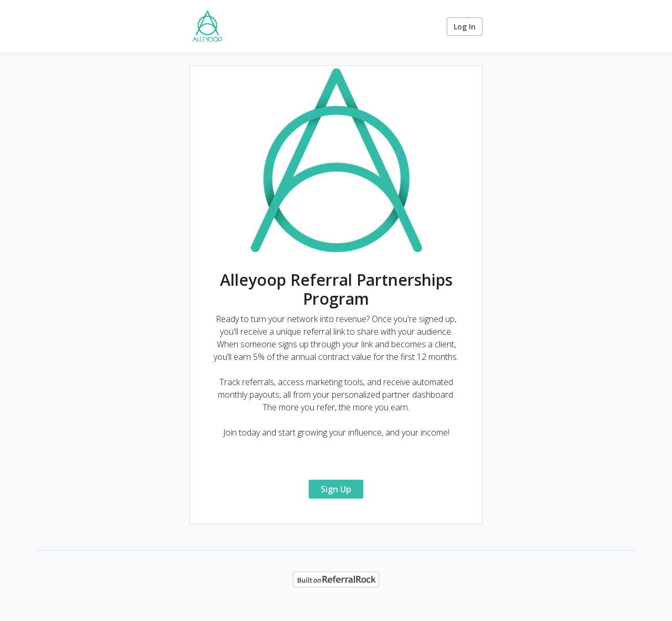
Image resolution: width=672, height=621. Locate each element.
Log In (465, 27)
